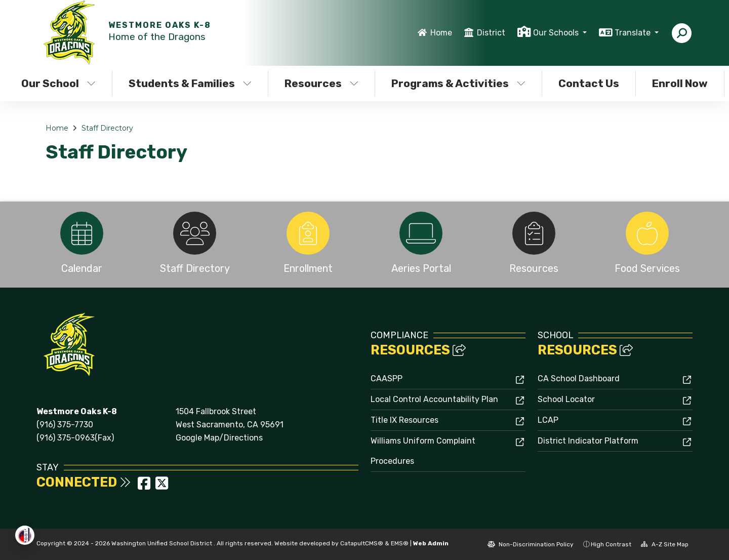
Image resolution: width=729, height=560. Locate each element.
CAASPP (387, 378)
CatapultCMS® (362, 543)
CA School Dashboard (579, 378)
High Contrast (611, 544)
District (491, 33)
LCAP (548, 420)
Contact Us (589, 83)
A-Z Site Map (665, 544)
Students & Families (190, 83)
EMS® (400, 543)
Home (441, 33)
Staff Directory (107, 128)
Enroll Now (680, 83)
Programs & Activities (458, 83)
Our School (58, 83)
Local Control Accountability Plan (434, 399)
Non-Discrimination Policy (531, 544)
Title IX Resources (404, 420)
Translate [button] (634, 33)
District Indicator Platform (588, 441)
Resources (321, 83)
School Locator (566, 399)
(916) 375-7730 (65, 425)
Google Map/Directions (219, 438)
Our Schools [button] (557, 33)
